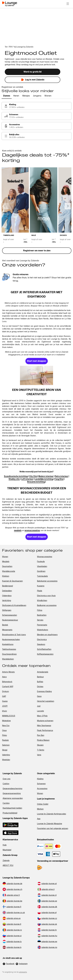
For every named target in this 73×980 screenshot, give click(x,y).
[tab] (7, 96)
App (39, 819)
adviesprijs (23, 972)
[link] (36, 106)
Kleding (40, 779)
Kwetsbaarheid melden (12, 808)
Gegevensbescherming (12, 789)
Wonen (40, 793)
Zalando (6, 861)
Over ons (6, 779)
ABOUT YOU (8, 865)
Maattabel (7, 850)
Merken (40, 809)
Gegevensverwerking (12, 793)
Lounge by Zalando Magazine (50, 824)
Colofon (6, 784)
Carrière (6, 803)
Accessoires (42, 789)
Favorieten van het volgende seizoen (53, 829)
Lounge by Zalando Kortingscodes (52, 814)
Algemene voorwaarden (13, 798)
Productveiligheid (10, 813)
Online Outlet (43, 804)
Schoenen (41, 784)
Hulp (5, 845)
